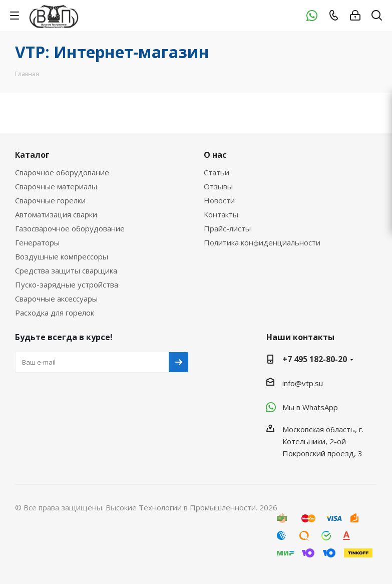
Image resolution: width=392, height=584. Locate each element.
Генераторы (37, 242)
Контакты (221, 214)
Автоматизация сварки (56, 214)
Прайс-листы (227, 228)
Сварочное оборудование (62, 172)
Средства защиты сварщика (66, 270)
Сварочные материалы (56, 186)
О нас (215, 155)
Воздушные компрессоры (62, 256)
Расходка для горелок (55, 313)
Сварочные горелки (50, 200)
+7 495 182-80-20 (315, 359)
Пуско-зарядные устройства (67, 284)
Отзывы (218, 186)
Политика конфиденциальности (262, 242)
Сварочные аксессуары (56, 299)
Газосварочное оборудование (70, 228)
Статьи (217, 172)
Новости (219, 200)
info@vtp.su (303, 383)
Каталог (32, 155)
